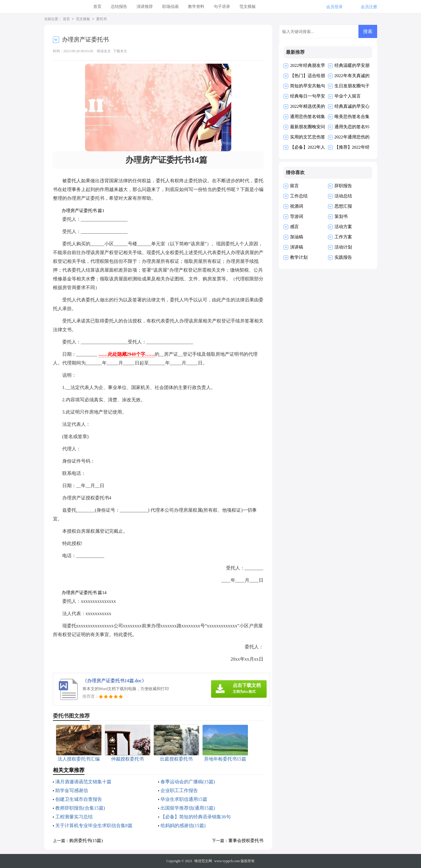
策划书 (341, 216)
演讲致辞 (145, 7)
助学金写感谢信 (72, 790)
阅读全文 (104, 51)
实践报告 (343, 257)
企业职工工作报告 (179, 790)
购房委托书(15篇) (86, 841)
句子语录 (222, 7)
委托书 (101, 19)
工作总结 (299, 196)
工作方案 (343, 237)
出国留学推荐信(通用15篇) (188, 808)
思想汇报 (343, 206)
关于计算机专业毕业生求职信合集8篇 (94, 826)
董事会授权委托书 (246, 841)
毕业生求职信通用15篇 (184, 799)
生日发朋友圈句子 (352, 86)
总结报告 (119, 7)
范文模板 (248, 7)
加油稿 (297, 237)
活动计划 (343, 247)
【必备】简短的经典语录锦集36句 (196, 817)
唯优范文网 (203, 861)
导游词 (297, 216)
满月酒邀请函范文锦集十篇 (83, 782)
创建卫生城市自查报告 (79, 799)
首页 (97, 7)
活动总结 (343, 196)
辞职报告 (343, 186)
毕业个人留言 (348, 96)
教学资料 (196, 7)
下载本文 (120, 51)
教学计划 (299, 257)
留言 (294, 186)
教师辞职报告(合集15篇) (80, 808)
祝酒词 (297, 206)
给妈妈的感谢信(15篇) (183, 826)
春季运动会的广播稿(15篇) (188, 782)
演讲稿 (297, 247)
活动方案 (343, 227)
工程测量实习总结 (74, 817)
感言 (294, 227)
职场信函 (170, 7)
